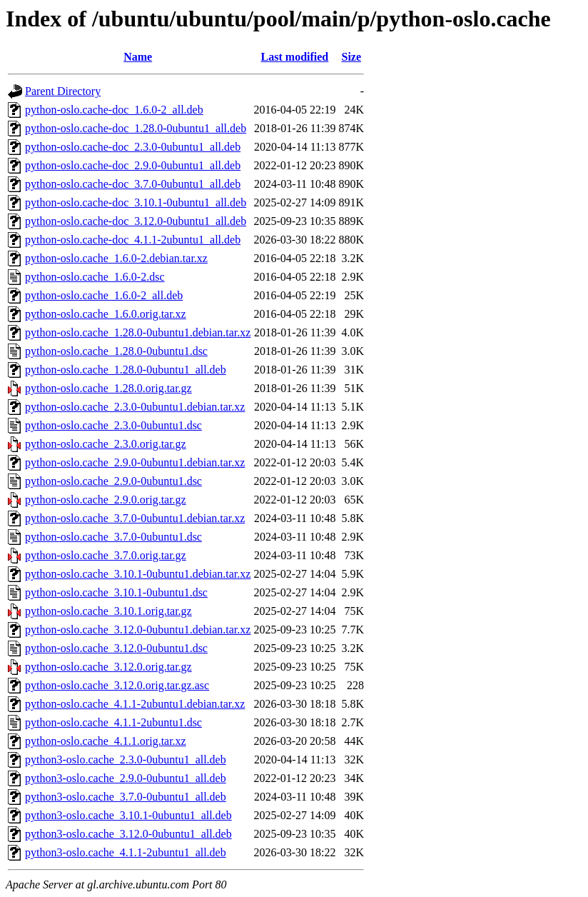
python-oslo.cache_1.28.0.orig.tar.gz (108, 388)
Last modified (295, 57)
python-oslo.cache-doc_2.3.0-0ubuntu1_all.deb (133, 147)
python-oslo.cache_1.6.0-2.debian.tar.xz (116, 258)
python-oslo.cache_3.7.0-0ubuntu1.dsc (113, 537)
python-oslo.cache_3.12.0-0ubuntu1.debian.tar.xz (138, 630)
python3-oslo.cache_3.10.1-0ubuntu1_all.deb (128, 815)
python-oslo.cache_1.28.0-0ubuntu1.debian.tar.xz (138, 332)
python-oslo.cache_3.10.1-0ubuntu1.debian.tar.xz (138, 574)
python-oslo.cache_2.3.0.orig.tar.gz (106, 444)
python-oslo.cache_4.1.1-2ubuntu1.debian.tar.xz (135, 704)
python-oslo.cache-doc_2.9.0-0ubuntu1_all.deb (133, 165)
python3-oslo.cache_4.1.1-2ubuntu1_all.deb (126, 852)
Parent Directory (63, 91)
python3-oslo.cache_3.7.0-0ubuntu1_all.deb (126, 797)
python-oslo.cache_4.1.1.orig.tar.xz (106, 741)
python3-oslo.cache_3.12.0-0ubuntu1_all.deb (128, 834)
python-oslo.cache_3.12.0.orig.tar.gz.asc (117, 685)
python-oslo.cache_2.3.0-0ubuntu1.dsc (113, 425)
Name (138, 57)
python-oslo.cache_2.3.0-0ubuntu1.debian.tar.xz (135, 407)
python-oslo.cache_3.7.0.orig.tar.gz (106, 555)
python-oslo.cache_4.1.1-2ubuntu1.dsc (113, 722)
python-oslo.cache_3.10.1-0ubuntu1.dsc (116, 592)
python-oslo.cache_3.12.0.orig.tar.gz (108, 667)
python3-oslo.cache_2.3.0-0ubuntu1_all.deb (126, 760)
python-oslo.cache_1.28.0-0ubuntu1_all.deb (126, 370)
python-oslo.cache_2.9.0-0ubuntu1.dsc (113, 481)
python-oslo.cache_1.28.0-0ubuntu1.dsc (116, 351)
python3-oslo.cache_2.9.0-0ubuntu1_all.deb (126, 778)
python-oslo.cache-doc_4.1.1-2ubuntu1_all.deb (133, 240)
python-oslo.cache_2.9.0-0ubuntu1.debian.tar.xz (135, 462)
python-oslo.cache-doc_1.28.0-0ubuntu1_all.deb (136, 128)
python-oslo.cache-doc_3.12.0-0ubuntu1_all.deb (136, 221)
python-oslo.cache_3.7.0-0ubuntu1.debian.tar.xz (135, 518)
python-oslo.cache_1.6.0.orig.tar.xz (106, 314)
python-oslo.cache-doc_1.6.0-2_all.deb (114, 110)
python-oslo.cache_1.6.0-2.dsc (95, 277)
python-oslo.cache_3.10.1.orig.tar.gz (108, 611)
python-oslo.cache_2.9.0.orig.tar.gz (106, 500)
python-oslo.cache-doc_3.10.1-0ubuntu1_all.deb (136, 202)
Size (351, 57)
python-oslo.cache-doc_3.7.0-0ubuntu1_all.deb (133, 184)
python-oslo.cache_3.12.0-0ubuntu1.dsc (116, 648)
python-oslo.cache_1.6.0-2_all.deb (104, 295)
